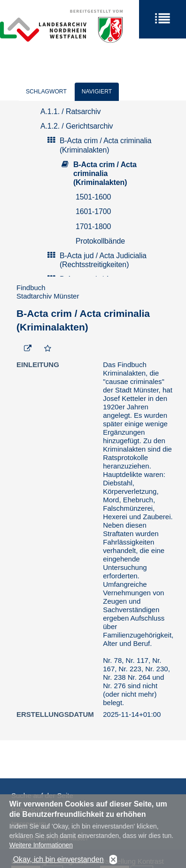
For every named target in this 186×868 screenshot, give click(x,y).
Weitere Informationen (41, 851)
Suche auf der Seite (42, 795)
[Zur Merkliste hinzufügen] (48, 349)
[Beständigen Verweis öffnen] (28, 349)
